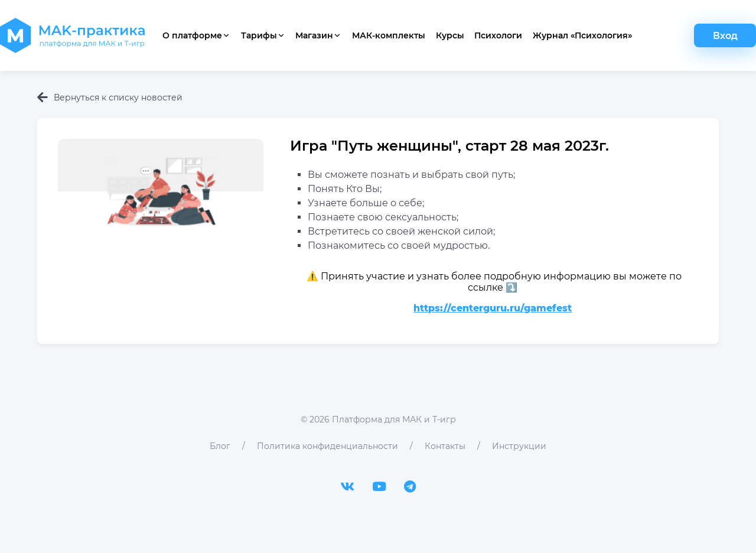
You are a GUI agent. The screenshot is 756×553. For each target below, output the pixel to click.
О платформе (196, 35)
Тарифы (263, 35)
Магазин (318, 35)
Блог (220, 446)
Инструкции (519, 446)
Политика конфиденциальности (328, 446)
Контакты (445, 446)
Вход (725, 36)
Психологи (498, 35)
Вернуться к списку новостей (110, 97)
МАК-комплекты (389, 35)
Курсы (450, 35)
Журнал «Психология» (582, 35)
